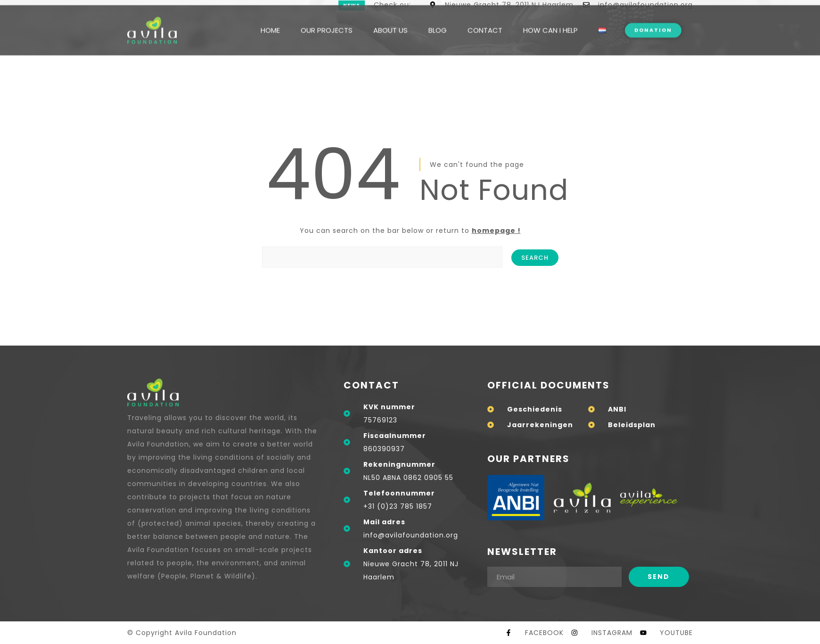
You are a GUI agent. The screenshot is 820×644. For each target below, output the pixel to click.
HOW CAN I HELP (550, 20)
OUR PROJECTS (327, 20)
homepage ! (496, 231)
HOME (270, 20)
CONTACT (485, 20)
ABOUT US (390, 20)
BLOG (438, 20)
